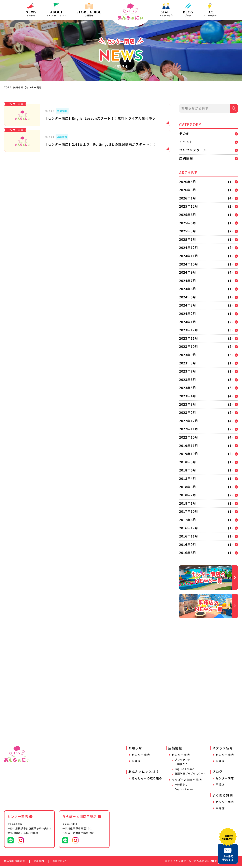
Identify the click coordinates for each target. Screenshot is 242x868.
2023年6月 (188, 380)
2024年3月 (188, 305)
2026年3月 (188, 190)
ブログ (188, 10)
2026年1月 (188, 198)
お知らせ (31, 10)
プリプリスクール (193, 150)
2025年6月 (188, 215)
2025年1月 (188, 239)
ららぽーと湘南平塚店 (187, 782)
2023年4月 (188, 396)
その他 (184, 134)
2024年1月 (188, 322)
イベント (186, 142)
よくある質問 (210, 10)
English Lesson (184, 771)
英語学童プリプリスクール (190, 775)
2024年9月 (188, 272)
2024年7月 (188, 281)
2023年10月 (189, 347)
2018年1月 (188, 503)
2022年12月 (189, 421)
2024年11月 (189, 256)
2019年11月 (189, 446)
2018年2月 (188, 495)
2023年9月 (188, 355)
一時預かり (181, 766)
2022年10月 (189, 437)
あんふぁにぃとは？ (144, 774)
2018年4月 (188, 479)
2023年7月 (188, 371)
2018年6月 (188, 470)
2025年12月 (189, 206)
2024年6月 (188, 289)
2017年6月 (188, 520)
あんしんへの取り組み (147, 780)
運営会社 (59, 863)
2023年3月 (188, 404)
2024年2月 (188, 314)
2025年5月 (188, 223)
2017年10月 (189, 511)
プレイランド (183, 761)
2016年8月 (188, 553)
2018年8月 (188, 462)
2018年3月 (188, 487)
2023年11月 (189, 338)
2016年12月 (189, 528)
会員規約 (39, 863)
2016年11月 (189, 536)
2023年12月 (189, 330)
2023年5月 (188, 388)
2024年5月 (188, 297)
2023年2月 (188, 413)
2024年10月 (189, 264)
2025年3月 (188, 231)
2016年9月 (188, 545)
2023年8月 (188, 363)
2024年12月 (189, 248)
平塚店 (136, 763)
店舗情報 (186, 158)
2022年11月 (189, 429)
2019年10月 (189, 454)
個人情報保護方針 (15, 863)
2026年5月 (188, 182)
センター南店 (141, 757)
